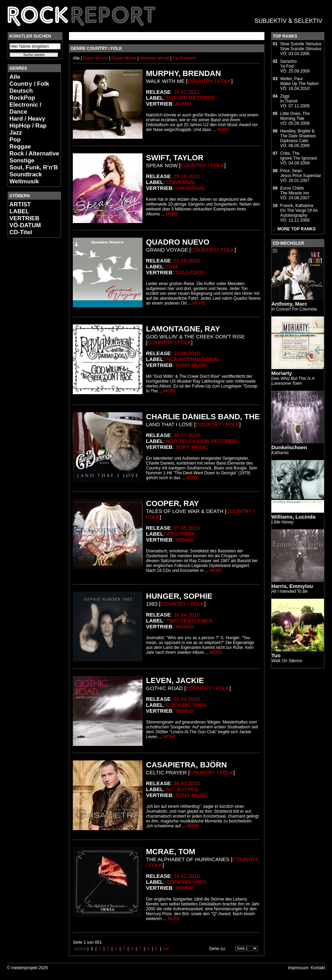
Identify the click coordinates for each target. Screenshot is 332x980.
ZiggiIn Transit (289, 99)
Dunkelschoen (289, 447)
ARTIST (20, 204)
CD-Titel (21, 232)
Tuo (276, 655)
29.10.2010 (187, 176)
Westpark (181, 534)
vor (166, 949)
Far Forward (184, 58)
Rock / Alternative (34, 154)
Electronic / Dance (25, 108)
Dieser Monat (125, 58)
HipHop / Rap (28, 126)
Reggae (20, 147)
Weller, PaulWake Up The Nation (299, 81)
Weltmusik (24, 181)
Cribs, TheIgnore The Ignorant (298, 156)
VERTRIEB (24, 218)
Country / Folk (29, 84)
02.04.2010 (187, 699)
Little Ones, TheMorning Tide (295, 116)
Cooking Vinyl (187, 705)
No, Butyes (182, 789)
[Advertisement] (29, 347)
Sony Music (192, 365)
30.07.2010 (187, 435)
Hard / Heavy (27, 119)
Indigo (184, 540)
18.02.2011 (187, 92)
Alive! (183, 104)
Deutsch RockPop (22, 94)
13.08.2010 (187, 353)
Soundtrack (26, 174)
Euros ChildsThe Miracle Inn (295, 191)
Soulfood (190, 272)
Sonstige (22, 160)
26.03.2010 (187, 783)
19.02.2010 (187, 876)
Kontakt (318, 968)
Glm (172, 266)
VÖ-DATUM (25, 225)
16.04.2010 (187, 615)
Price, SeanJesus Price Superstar (300, 173)
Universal (181, 182)
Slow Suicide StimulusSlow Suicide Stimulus (301, 46)
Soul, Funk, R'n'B (34, 167)
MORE (223, 130)
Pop (15, 140)
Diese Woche (96, 58)
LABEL (19, 211)
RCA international (193, 359)
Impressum (298, 968)
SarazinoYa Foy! (288, 64)
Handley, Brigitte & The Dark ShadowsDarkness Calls (298, 136)
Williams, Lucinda (294, 517)
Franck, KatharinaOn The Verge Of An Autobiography (299, 210)
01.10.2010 (187, 261)
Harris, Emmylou (292, 586)
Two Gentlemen (189, 621)
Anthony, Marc (289, 304)
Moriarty (282, 373)
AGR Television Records (202, 441)
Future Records (191, 98)
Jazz (16, 133)
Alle (15, 77)
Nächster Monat (155, 58)
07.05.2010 (187, 528)
